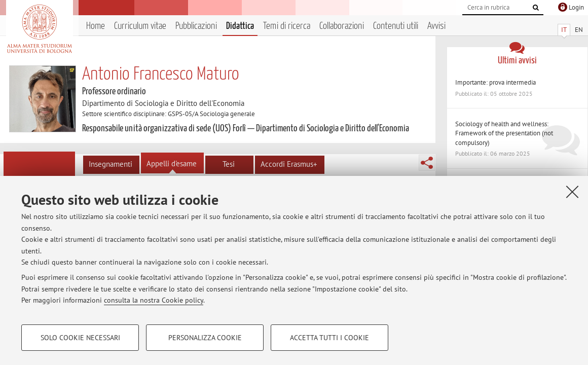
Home (96, 26)
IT (564, 30)
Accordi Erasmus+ (289, 164)
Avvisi (436, 26)
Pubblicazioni (196, 26)
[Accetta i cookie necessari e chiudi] (572, 192)
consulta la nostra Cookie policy (154, 300)
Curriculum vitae (140, 26)
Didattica (240, 26)
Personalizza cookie (205, 338)
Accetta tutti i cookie (329, 338)
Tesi (229, 164)
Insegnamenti (111, 164)
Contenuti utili (396, 26)
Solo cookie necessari (80, 338)
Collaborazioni (342, 26)
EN (579, 30)
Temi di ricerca (287, 26)
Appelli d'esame (172, 163)
